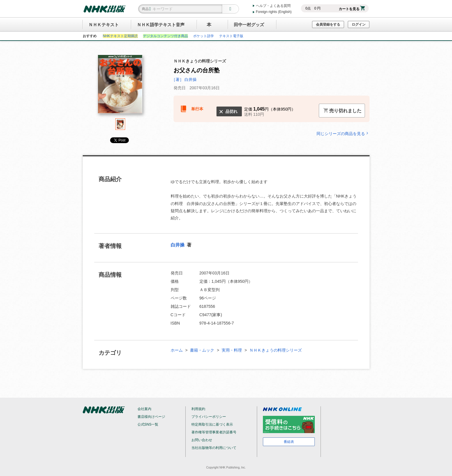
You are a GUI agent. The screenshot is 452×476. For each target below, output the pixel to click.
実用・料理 (232, 350)
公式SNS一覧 (148, 424)
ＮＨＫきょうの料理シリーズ (276, 350)
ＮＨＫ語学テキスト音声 (161, 25)
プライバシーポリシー (209, 417)
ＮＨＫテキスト (104, 25)
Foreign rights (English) (274, 12)
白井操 (178, 245)
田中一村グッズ (249, 25)
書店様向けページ (151, 417)
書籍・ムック (202, 350)
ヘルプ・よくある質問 (273, 6)
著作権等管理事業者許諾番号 (214, 432)
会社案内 (144, 409)
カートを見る (352, 9)
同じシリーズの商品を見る (343, 133)
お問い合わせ (202, 440)
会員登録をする (328, 24)
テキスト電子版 (231, 36)
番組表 (289, 442)
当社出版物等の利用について (214, 448)
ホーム (177, 350)
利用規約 (198, 409)
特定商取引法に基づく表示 (212, 424)
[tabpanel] (120, 87)
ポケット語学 (204, 36)
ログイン (359, 24)
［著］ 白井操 (184, 79)
